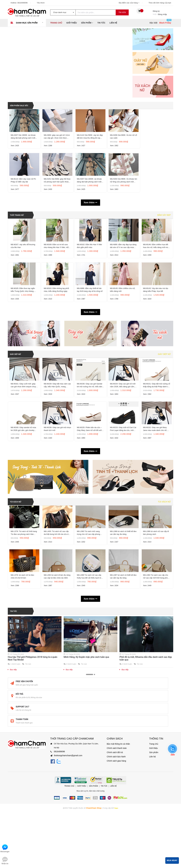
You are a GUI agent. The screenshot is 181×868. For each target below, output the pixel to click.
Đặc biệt (153, 23)
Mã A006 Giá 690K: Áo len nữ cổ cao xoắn (123, 143)
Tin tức (101, 23)
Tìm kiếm (122, 12)
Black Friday (165, 23)
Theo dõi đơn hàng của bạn (160, 3)
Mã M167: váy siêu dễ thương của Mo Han (24, 270)
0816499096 (22, 3)
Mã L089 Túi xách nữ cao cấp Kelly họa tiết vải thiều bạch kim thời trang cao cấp (90, 644)
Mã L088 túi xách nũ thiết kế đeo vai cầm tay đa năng (122, 591)
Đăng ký (156, 11)
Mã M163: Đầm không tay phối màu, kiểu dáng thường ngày (57, 322)
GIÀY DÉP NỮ (17, 388)
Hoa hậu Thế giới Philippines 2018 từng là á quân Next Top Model (33, 727)
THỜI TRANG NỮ (18, 231)
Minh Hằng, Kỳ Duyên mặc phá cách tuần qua (86, 726)
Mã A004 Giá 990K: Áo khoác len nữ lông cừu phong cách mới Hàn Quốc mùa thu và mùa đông (124, 195)
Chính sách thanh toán (115, 778)
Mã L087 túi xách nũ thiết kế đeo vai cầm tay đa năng (122, 644)
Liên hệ (113, 23)
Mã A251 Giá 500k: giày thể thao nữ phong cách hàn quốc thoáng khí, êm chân (57, 195)
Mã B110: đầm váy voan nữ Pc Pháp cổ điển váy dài (24, 195)
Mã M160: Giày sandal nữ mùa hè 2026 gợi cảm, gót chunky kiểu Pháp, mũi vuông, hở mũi (24, 479)
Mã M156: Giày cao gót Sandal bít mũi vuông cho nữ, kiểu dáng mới (90, 426)
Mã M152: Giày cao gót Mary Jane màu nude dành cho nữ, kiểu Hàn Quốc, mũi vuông (156, 479)
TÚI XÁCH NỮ (17, 553)
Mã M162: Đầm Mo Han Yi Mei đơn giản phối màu (90, 270)
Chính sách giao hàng (115, 790)
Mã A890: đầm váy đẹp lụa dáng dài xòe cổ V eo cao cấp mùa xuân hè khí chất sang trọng (123, 270)
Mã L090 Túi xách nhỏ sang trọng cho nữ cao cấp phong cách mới (89, 591)
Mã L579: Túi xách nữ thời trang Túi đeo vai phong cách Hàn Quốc (23, 591)
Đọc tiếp (12, 738)
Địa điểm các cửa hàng (129, 3)
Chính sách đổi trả (114, 782)
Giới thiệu (72, 23)
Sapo (116, 837)
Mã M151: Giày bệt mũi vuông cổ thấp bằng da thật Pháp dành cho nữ (156, 426)
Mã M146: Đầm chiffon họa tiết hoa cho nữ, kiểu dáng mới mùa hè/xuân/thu (156, 270)
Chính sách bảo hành (115, 786)
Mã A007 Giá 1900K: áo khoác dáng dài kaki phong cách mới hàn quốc (24, 143)
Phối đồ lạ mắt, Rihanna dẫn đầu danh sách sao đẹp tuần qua (146, 727)
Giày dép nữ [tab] (164, 388)
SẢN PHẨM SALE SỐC (21, 104)
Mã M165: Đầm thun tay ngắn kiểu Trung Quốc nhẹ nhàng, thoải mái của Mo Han (24, 322)
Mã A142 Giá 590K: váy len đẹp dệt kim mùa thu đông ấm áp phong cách (90, 143)
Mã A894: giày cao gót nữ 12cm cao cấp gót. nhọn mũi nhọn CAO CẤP (56, 143)
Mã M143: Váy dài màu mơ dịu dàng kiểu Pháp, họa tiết (156, 322)
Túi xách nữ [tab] (164, 553)
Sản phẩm (87, 23)
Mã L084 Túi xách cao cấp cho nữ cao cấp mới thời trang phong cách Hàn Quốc (156, 644)
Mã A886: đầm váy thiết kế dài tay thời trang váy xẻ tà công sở (90, 322)
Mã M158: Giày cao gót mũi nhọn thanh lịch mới (56, 479)
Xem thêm (91, 219)
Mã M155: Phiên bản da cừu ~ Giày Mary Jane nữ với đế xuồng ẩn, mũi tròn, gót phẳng (90, 479)
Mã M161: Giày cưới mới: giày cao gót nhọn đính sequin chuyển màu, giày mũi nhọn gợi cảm (24, 426)
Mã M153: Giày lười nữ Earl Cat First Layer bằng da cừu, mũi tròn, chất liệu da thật (122, 479)
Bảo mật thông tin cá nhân (117, 773)
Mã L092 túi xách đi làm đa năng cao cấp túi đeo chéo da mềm (57, 644)
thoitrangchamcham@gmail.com (66, 785)
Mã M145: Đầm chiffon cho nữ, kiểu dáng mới (123, 322)
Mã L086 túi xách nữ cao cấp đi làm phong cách (157, 591)
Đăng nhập (162, 14)
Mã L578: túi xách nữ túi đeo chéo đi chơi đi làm (23, 644)
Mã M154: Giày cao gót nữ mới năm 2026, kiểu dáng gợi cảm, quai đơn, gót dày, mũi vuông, (123, 426)
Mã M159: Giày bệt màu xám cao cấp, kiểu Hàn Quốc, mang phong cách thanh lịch (57, 426)
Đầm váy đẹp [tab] (164, 231)
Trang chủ (56, 23)
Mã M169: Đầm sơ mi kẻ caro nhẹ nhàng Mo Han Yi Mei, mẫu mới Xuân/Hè (57, 270)
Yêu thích (41, 3)
